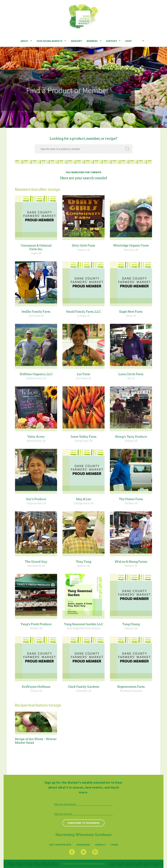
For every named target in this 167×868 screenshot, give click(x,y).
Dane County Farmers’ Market (83, 16)
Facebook (72, 852)
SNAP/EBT (76, 41)
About (24, 41)
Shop (128, 41)
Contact (100, 845)
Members (92, 41)
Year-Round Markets (49, 41)
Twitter (83, 852)
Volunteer (83, 845)
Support (112, 41)
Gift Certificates (60, 845)
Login (114, 845)
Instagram (95, 852)
